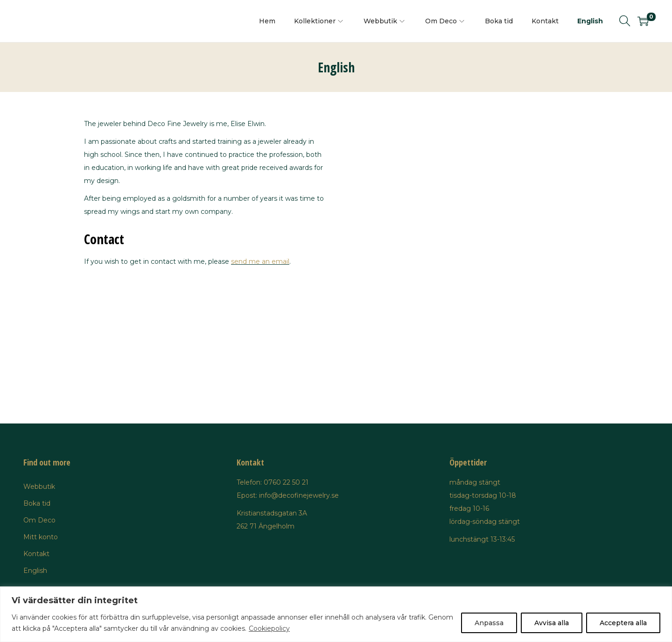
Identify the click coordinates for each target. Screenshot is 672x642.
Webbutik (39, 487)
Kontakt (36, 554)
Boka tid (37, 503)
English (35, 571)
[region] (336, 614)
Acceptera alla (623, 623)
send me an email (260, 261)
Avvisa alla (552, 623)
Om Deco (39, 520)
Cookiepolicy (269, 628)
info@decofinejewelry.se (299, 495)
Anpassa (489, 623)
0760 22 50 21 (286, 482)
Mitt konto (41, 537)
